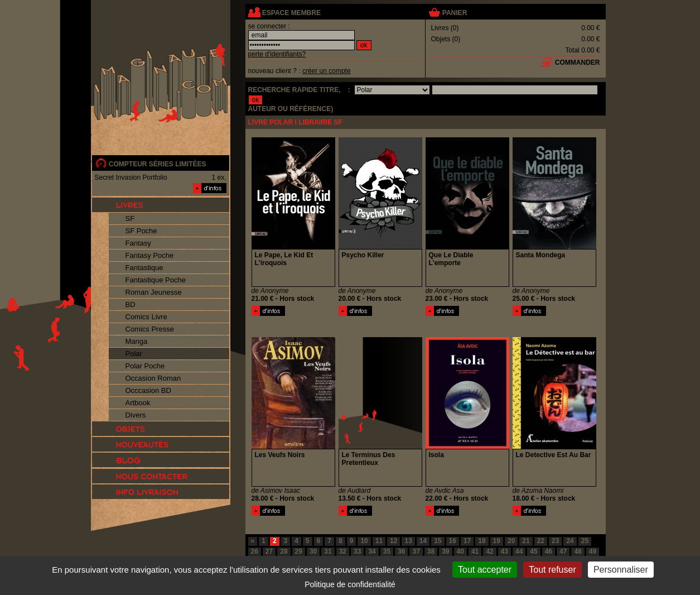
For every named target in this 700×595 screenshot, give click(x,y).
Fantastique (144, 268)
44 (519, 551)
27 (269, 551)
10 (364, 541)
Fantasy (138, 243)
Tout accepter (485, 570)
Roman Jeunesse (154, 292)
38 (431, 551)
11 (379, 541)
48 (578, 551)
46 (549, 551)
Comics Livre (146, 317)
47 (563, 551)
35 (387, 551)
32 (343, 551)
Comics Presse (150, 329)
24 (570, 541)
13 (408, 541)
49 (593, 551)
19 (497, 541)
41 (475, 551)
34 (372, 551)
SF (130, 219)
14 (423, 541)
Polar (134, 354)
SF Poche (141, 231)
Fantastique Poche (156, 280)
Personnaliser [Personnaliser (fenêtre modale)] (621, 570)
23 (555, 541)
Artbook (138, 403)
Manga (137, 341)
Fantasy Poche (150, 255)
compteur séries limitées (158, 164)
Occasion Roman (153, 378)
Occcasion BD (148, 390)
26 (255, 551)
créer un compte (327, 71)
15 (438, 541)
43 (505, 551)
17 (467, 541)
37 (416, 551)
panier (455, 13)
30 (313, 551)
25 (585, 541)
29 (299, 551)
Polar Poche (145, 366)
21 (526, 541)
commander (578, 63)
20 (511, 541)
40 (460, 551)
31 (328, 551)
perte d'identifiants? (277, 54)
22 (541, 541)
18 (482, 541)
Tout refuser (552, 570)
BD (131, 304)
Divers (136, 415)
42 (489, 551)
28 (284, 551)
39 (445, 551)
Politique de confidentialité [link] (350, 584)
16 (453, 541)
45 (534, 551)
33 (357, 551)
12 (394, 541)
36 (401, 551)
